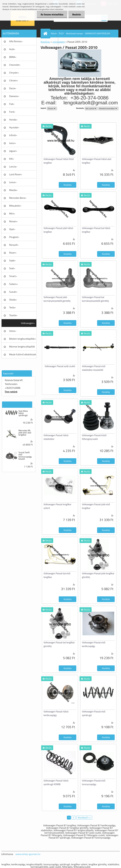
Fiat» (12, 104)
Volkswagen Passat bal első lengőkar (57, 575)
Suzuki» (13, 292)
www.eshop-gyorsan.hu (28, 854)
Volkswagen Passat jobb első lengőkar (96, 506)
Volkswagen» (28, 323)
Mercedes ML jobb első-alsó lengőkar (25, 433)
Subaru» (14, 284)
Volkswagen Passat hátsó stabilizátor (56, 437)
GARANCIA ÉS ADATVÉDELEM (97, 33)
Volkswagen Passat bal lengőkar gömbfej (59, 644)
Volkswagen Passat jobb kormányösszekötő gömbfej (57, 299)
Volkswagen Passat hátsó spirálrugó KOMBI (56, 782)
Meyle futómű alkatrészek (23, 354)
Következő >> (84, 818)
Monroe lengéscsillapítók (22, 347)
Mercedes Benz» (18, 198)
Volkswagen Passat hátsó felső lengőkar (59, 161)
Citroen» (14, 80)
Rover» (13, 253)
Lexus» (13, 182)
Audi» (12, 49)
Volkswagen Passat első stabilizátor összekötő (94, 368)
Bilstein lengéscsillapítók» (23, 339)
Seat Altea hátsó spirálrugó (23, 413)
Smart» (13, 276)
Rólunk (54, 33)
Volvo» (13, 331)
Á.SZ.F (61, 33)
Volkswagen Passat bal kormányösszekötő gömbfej (95, 299)
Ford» (12, 112)
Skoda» (13, 300)
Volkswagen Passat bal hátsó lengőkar (96, 230)
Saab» (12, 260)
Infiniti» (13, 135)
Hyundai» (14, 127)
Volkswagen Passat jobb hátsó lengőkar (58, 230)
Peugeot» (14, 237)
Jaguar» (13, 151)
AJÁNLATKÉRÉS (52, 41)
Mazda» (13, 190)
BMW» (13, 57)
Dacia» (13, 88)
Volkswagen (59, 42)
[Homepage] (46, 33)
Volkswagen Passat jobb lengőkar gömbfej (98, 575)
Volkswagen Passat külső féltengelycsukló (94, 437)
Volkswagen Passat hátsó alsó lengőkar (97, 161)
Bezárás (77, 14)
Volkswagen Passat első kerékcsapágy (94, 644)
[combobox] (91, 108)
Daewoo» (14, 96)
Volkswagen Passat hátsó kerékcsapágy (56, 713)
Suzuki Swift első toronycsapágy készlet (25, 456)
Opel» (12, 229)
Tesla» (13, 307)
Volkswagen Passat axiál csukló (60, 366)
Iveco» (13, 143)
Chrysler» (14, 73)
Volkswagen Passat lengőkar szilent (57, 506)
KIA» (12, 159)
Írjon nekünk (11, 392)
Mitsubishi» (15, 206)
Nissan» (13, 221)
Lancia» (13, 167)
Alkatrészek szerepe (75, 33)
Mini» (12, 213)
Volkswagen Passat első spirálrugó (94, 713)
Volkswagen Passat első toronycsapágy (94, 782)
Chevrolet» (15, 65)
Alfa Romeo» (16, 41)
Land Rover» (16, 174)
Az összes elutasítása (52, 14)
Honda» (13, 120)
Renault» (14, 245)
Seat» (12, 268)
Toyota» (13, 315)
